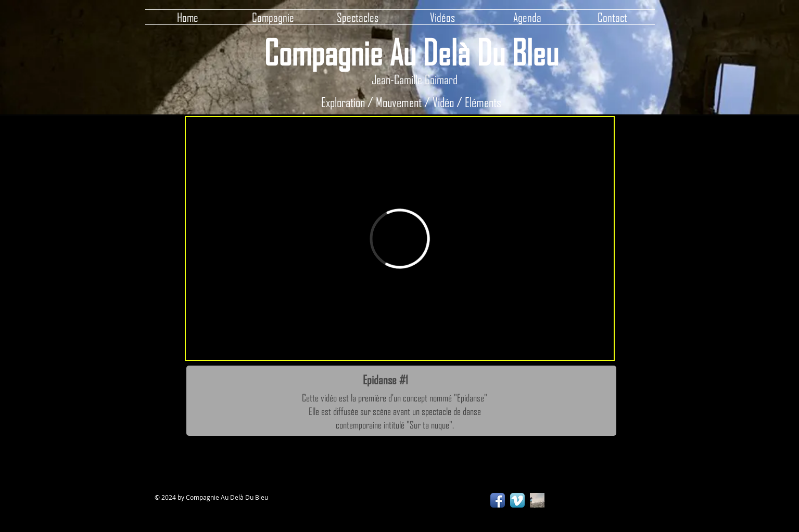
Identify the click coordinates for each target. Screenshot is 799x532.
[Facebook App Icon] (498, 500)
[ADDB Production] (537, 500)
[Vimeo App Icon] (517, 500)
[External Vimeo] (400, 238)
